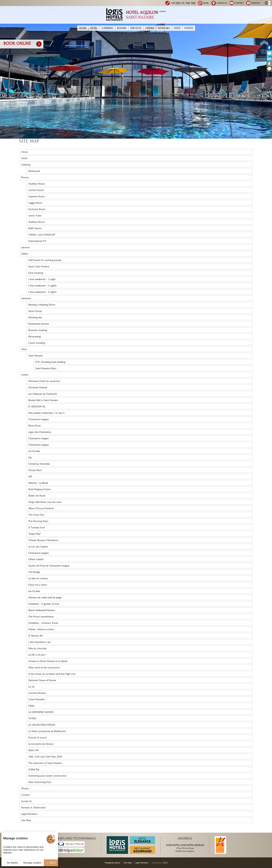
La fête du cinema (38, 578)
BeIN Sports (35, 228)
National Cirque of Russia (42, 680)
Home (83, 28)
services (136, 28)
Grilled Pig (34, 769)
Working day (35, 317)
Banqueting (34, 336)
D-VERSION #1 (37, 406)
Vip (30, 457)
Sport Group (35, 311)
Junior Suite (35, 215)
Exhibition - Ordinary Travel (43, 623)
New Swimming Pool (40, 782)
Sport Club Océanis (39, 266)
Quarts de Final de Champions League (49, 566)
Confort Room (36, 190)
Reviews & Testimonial (33, 807)
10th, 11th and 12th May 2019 (45, 757)
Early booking (36, 273)
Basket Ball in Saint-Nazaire (43, 400)
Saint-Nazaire (36, 355)
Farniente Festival (38, 387)
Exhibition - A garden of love (44, 604)
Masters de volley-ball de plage (45, 597)
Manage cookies (32, 863)
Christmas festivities (39, 464)
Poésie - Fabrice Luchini (41, 629)
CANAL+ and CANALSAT (42, 235)
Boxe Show (34, 426)
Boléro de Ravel (37, 496)
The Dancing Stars (38, 521)
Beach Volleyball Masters (42, 610)
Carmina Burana (37, 693)
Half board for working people (45, 260)
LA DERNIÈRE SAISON (41, 712)
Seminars (164, 28)
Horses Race (35, 470)
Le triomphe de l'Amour (41, 744)
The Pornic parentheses (41, 616)
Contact (26, 795)
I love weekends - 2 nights (42, 285)
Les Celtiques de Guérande (43, 394)
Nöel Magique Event (39, 489)
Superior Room (37, 196)
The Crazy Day (36, 515)
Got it (51, 863)
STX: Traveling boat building (50, 362)
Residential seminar (39, 324)
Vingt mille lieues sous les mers (45, 502)
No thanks (11, 863)
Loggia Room (35, 203)
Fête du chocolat (37, 648)
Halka (31, 706)
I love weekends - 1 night (42, 279)
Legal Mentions (29, 814)
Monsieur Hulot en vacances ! (45, 381)
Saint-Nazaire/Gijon (46, 368)
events (189, 28)
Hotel (94, 28)
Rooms (122, 28)
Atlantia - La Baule (38, 483)
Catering (107, 28)
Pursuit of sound (37, 737)
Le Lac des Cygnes (38, 546)
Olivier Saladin (36, 559)
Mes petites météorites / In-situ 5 (46, 413)
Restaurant (34, 171)
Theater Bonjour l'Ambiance (43, 540)
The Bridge (34, 572)
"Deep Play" (35, 534)
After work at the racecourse (44, 667)
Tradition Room (37, 184)
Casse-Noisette (36, 699)
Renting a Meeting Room (42, 305)
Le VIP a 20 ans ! (37, 655)
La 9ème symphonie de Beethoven (47, 731)
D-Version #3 (35, 636)
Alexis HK (34, 750)
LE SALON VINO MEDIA (42, 725)
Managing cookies (112, 863)
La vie (31, 686)
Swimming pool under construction (47, 776)
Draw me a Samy (38, 585)
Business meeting (38, 330)
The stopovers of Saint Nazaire (45, 763)
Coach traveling (37, 343)
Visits (177, 28)
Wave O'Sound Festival (41, 508)
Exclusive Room (37, 209)
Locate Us (27, 801)
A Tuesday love (36, 527)
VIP (30, 476)
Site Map (26, 820)
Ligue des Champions (40, 432)
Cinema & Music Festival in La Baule (48, 661)
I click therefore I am (40, 642)
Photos (25, 788)
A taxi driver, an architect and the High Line (52, 674)
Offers (150, 28)
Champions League (38, 419)
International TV (37, 241)
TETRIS (32, 718)
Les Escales (34, 451)
